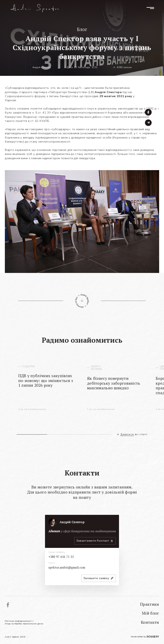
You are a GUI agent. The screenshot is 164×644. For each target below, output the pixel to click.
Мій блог (150, 613)
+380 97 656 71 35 (61, 557)
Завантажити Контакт (93, 541)
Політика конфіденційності (18, 621)
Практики (150, 604)
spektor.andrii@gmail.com (67, 568)
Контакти (150, 622)
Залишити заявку (96, 578)
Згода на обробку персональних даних (24, 624)
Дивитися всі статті (134, 435)
